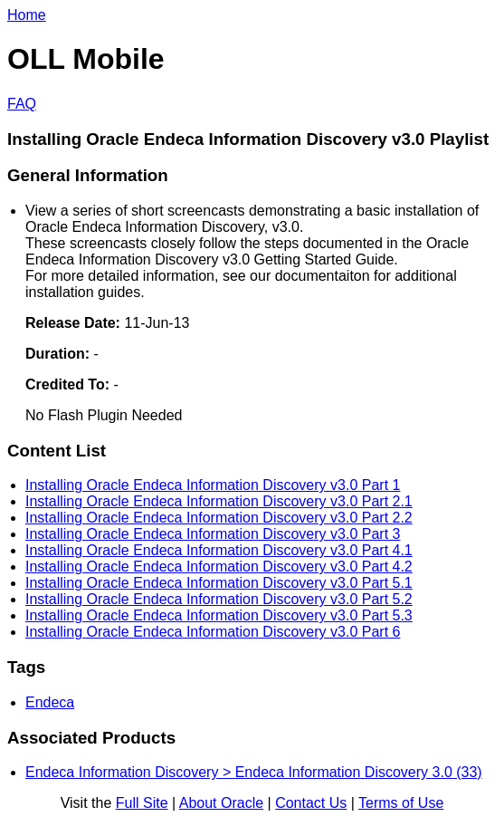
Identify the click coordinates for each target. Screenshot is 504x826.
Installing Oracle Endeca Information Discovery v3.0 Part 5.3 (219, 615)
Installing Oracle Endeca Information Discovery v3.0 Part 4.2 (219, 567)
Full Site (142, 803)
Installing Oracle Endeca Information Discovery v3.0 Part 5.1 (219, 583)
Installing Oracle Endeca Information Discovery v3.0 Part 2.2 (219, 518)
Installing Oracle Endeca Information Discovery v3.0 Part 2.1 (219, 501)
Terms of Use (401, 803)
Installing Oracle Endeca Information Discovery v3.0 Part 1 (213, 485)
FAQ (22, 104)
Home (27, 15)
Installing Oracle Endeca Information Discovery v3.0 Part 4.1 (219, 550)
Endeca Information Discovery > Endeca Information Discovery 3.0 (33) (254, 772)
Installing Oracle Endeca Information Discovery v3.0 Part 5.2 (219, 599)
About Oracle (221, 803)
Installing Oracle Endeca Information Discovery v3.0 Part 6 (213, 632)
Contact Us (311, 803)
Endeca (50, 702)
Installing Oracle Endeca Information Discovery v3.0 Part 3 (213, 534)
